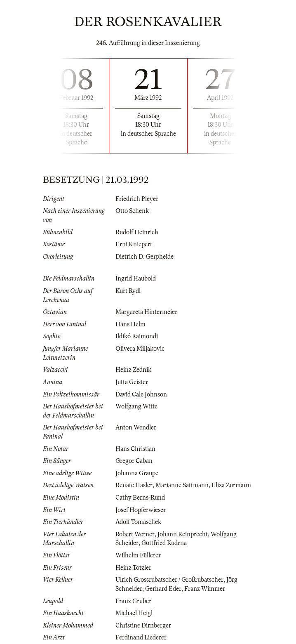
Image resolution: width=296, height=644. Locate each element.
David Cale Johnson (141, 394)
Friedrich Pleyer (137, 199)
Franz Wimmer (205, 589)
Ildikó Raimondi (137, 336)
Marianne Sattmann (182, 485)
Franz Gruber (133, 601)
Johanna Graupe (137, 473)
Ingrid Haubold (136, 278)
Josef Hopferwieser (141, 510)
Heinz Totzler (133, 568)
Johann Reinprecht (183, 534)
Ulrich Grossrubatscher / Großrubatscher (169, 580)
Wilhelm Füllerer (138, 555)
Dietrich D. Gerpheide (144, 257)
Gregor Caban (134, 461)
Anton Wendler (136, 427)
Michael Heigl (134, 613)
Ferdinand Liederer (141, 637)
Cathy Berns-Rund (140, 498)
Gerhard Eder (163, 589)
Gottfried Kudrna (164, 543)
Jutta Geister (132, 382)
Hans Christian (135, 449)
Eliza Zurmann (231, 485)
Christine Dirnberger (143, 625)
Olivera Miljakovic (140, 349)
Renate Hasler (134, 485)
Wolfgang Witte (136, 406)
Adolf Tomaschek (138, 522)
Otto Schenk (132, 211)
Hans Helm (130, 324)
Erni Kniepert (134, 244)
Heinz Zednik (133, 370)
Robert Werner (135, 534)
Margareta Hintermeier (146, 312)
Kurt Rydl (128, 291)
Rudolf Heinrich (137, 232)
